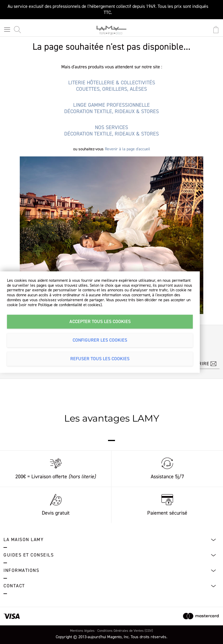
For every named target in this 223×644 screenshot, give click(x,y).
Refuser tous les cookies (100, 359)
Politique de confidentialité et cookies (69, 305)
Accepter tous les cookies (100, 322)
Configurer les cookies (100, 340)
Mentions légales (82, 631)
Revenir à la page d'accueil (127, 149)
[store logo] (111, 32)
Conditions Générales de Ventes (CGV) (125, 631)
